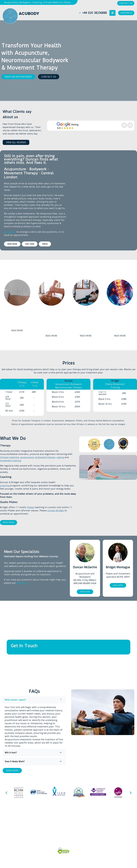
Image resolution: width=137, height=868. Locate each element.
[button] (18, 77)
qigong (60, 457)
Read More (9, 522)
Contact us (10, 232)
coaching (5, 486)
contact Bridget (55, 510)
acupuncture (27, 457)
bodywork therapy (45, 457)
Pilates (31, 507)
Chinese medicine (10, 457)
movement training (11, 461)
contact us (22, 583)
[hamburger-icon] (112, 13)
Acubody (29, 14)
